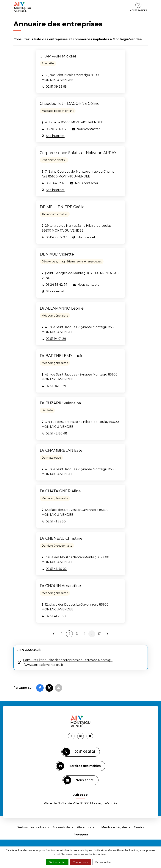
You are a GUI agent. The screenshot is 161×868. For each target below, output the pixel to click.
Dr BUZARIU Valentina (60, 403)
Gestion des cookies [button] (31, 827)
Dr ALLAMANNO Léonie (62, 308)
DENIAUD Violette (57, 254)
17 (99, 634)
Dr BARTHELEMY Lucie (62, 356)
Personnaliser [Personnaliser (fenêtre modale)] (104, 862)
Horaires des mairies (79, 766)
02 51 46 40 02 (56, 569)
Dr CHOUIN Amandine (60, 586)
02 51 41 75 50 (56, 521)
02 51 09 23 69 (56, 87)
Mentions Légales (114, 827)
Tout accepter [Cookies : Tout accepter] (57, 862)
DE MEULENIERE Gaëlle (62, 207)
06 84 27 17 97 (56, 237)
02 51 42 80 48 (56, 433)
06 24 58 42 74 (56, 285)
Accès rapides (138, 7)
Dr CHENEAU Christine (61, 538)
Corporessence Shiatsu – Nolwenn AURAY (78, 153)
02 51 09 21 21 (79, 752)
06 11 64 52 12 (55, 183)
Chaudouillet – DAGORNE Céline (70, 104)
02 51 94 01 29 (56, 339)
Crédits (139, 827)
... (92, 634)
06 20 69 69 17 (56, 129)
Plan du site (86, 827)
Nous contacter (88, 129)
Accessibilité (61, 827)
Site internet (55, 136)
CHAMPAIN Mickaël (58, 56)
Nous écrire (79, 780)
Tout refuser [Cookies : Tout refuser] (80, 862)
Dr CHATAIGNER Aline (60, 491)
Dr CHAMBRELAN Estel (62, 450)
